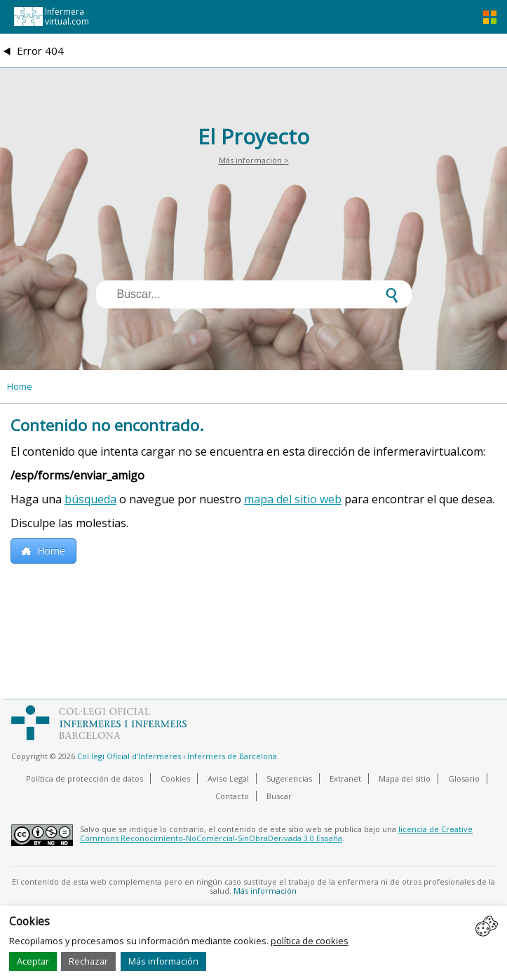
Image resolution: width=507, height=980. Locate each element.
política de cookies (310, 941)
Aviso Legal (228, 778)
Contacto (232, 796)
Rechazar (88, 961)
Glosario (464, 778)
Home (20, 386)
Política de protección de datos (84, 778)
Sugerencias (289, 778)
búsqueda (90, 499)
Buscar (279, 796)
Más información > (254, 160)
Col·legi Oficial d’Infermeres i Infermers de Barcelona (177, 756)
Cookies (175, 778)
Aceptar (33, 961)
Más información (163, 961)
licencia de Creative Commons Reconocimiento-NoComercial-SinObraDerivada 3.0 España (276, 833)
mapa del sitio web (293, 499)
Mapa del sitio (405, 778)
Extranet (345, 778)
